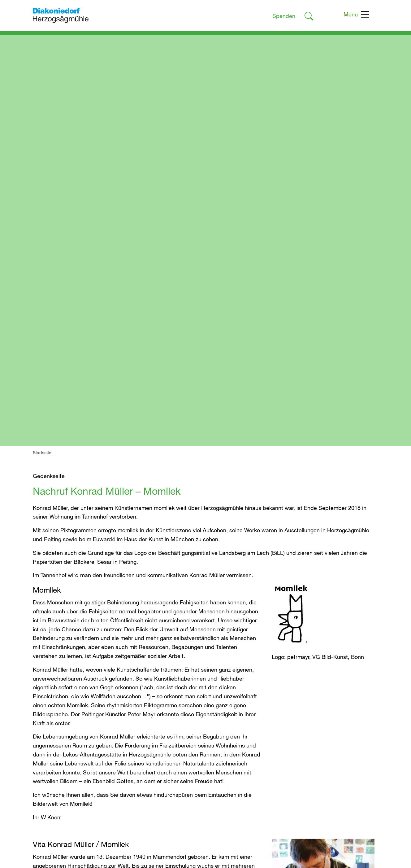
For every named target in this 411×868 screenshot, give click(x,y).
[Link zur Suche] (309, 17)
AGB (282, 756)
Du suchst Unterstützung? (191, 729)
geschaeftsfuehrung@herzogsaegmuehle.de (87, 840)
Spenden (170, 747)
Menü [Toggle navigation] (356, 15)
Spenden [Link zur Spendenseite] (284, 16)
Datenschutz (292, 738)
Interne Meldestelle (300, 765)
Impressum (290, 729)
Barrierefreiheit (294, 747)
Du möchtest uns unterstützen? (198, 738)
